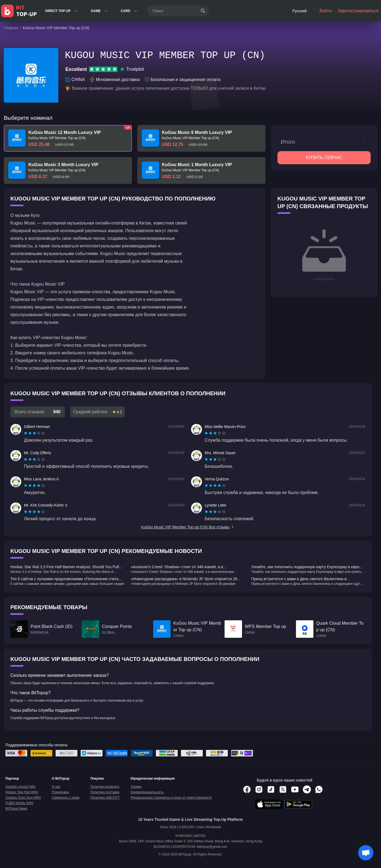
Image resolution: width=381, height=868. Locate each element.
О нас (56, 787)
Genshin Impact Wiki (20, 787)
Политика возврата (105, 787)
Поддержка (60, 792)
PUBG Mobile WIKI (19, 803)
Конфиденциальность (147, 792)
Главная (11, 28)
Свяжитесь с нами (66, 798)
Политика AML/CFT (105, 798)
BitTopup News (16, 809)
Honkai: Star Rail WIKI (22, 792)
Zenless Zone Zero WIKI (23, 798)
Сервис (136, 787)
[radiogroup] (34, 433)
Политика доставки (105, 792)
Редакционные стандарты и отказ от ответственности (171, 798)
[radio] (26, 433)
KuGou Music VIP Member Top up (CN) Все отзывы (188, 527)
